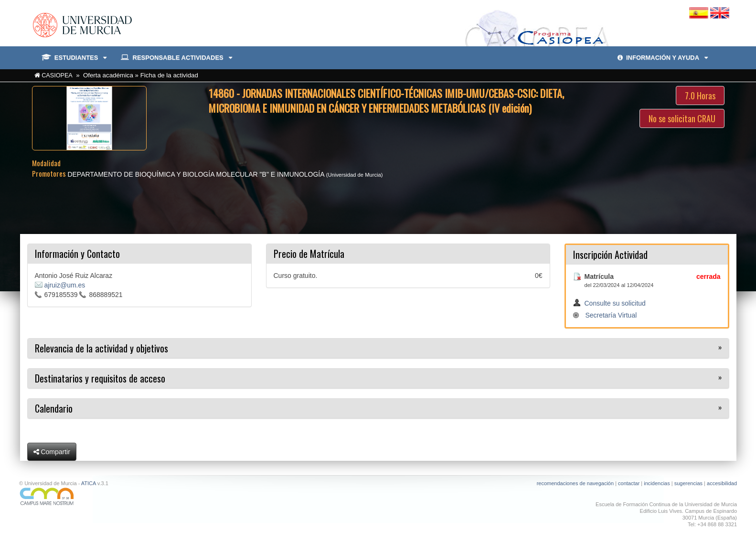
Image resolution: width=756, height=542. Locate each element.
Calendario (54, 408)
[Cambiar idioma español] (700, 12)
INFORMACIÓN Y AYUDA (663, 58)
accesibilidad (722, 483)
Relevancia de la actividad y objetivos (101, 348)
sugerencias (688, 483)
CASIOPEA (57, 75)
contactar (629, 483)
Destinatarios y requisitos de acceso (100, 378)
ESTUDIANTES (74, 58)
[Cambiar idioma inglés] (720, 12)
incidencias (657, 483)
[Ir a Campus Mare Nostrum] (195, 496)
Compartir (52, 452)
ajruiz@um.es (65, 285)
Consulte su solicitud (615, 303)
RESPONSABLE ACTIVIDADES (176, 58)
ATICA (89, 483)
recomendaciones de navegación (575, 483)
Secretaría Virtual (611, 315)
